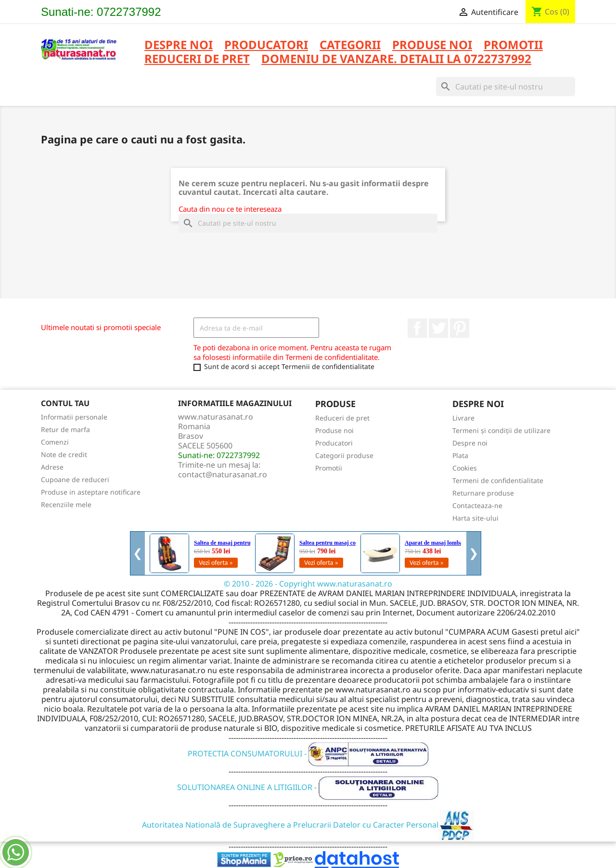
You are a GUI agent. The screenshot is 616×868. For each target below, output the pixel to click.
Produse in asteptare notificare (91, 492)
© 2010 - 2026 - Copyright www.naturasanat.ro (308, 584)
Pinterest (460, 328)
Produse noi (334, 430)
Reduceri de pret (342, 418)
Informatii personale (74, 417)
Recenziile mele (66, 504)
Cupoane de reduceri (75, 479)
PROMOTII (513, 45)
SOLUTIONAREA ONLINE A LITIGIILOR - (308, 787)
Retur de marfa (65, 429)
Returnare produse (483, 493)
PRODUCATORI (266, 45)
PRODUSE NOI (432, 45)
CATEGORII (350, 45)
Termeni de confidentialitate (498, 480)
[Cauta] (506, 87)
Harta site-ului (475, 518)
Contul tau (65, 403)
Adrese (52, 467)
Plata (460, 455)
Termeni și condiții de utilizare (501, 430)
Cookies (465, 468)
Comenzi (55, 442)
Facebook (417, 328)
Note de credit (64, 454)
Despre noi (179, 45)
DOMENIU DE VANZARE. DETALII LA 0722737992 (396, 59)
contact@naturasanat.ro (223, 474)
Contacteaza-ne (477, 505)
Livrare (463, 418)
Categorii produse (344, 455)
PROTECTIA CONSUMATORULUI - (308, 753)
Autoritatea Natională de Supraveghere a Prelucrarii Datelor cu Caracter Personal (308, 825)
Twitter (438, 328)
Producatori (334, 443)
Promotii (329, 468)
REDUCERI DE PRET (197, 59)
